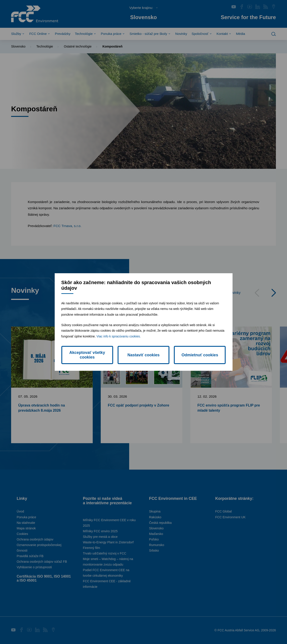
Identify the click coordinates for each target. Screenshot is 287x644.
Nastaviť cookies (143, 355)
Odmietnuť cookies (200, 355)
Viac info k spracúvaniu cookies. (119, 336)
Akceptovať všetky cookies (87, 355)
